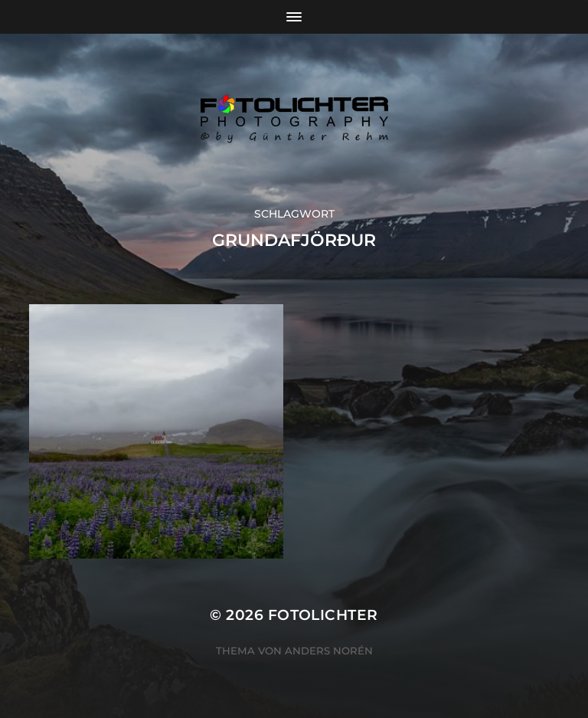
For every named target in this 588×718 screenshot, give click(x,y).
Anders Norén (329, 651)
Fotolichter (323, 615)
